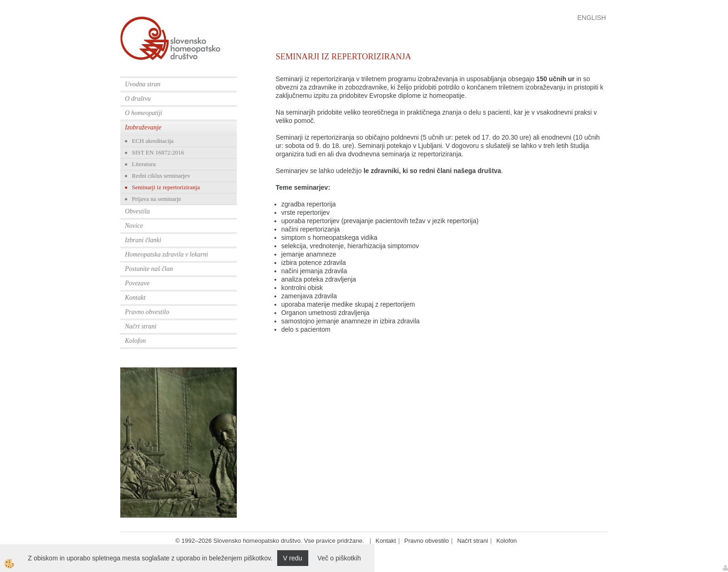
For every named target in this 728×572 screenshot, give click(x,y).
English (592, 18)
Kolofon (135, 341)
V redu (293, 558)
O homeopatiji (144, 113)
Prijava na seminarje (156, 199)
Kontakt (135, 298)
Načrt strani (141, 326)
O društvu (138, 99)
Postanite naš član (149, 269)
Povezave (137, 283)
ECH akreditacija (153, 141)
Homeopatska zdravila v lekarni (166, 254)
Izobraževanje (143, 127)
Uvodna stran (143, 84)
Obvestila (137, 211)
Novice (134, 226)
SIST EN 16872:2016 (158, 152)
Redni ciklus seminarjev (161, 176)
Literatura (144, 164)
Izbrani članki (143, 240)
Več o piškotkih (339, 558)
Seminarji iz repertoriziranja (166, 187)
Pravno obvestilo (147, 312)
